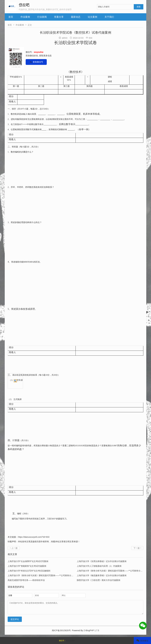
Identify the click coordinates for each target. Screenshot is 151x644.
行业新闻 (42, 17)
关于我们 (109, 17)
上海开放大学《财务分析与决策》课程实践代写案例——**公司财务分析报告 (112, 571)
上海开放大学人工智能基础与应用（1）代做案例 (99, 566)
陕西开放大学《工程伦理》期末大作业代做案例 (99, 580)
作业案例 (25, 17)
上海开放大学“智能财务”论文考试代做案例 (27, 566)
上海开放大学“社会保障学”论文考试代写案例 (28, 561)
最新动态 (76, 17)
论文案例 (92, 17)
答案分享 (59, 17)
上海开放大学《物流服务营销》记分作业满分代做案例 (102, 575)
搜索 (139, 7)
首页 (11, 17)
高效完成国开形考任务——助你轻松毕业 (26, 580)
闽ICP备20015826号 (61, 633)
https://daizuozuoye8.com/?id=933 (34, 537)
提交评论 (15, 621)
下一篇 (137, 548)
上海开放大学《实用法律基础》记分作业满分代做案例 (102, 561)
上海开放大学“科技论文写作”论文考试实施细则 (29, 571)
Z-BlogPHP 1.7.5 (91, 633)
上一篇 (14, 548)
